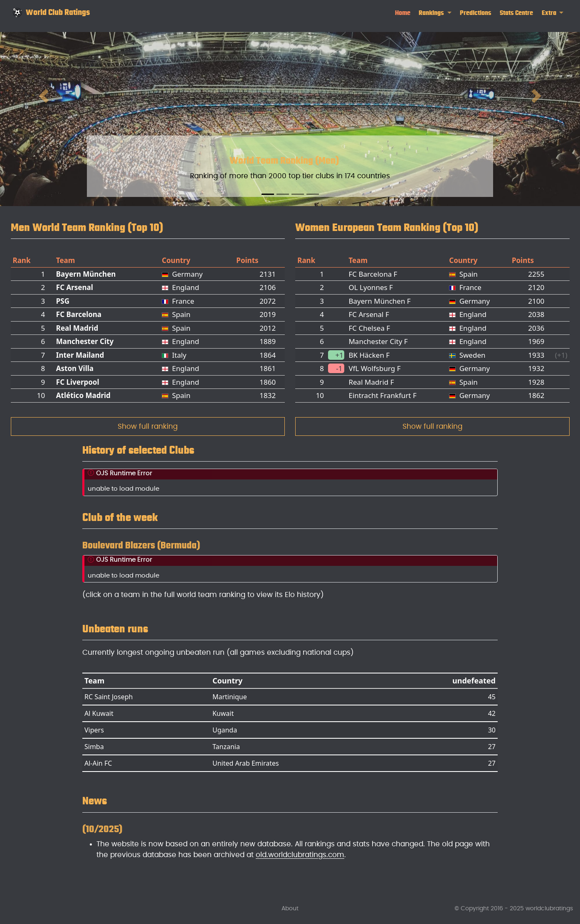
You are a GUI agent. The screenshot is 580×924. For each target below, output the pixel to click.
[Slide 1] (268, 194)
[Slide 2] (283, 194)
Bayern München (86, 274)
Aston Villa (75, 368)
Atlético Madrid (83, 395)
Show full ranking (148, 426)
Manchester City (85, 341)
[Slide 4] (313, 194)
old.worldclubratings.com (300, 855)
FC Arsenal (75, 287)
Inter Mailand (80, 355)
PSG (63, 301)
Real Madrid (77, 328)
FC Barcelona (79, 314)
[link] (435, 13)
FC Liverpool (78, 382)
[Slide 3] (298, 194)
